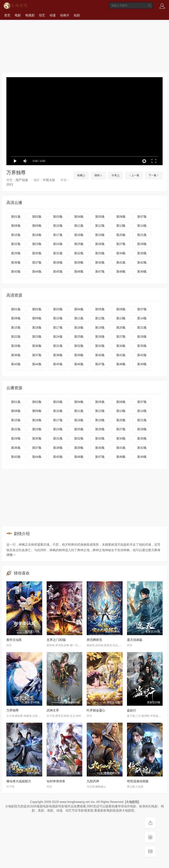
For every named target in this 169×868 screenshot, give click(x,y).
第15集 (16, 235)
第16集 (37, 235)
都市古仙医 (14, 640)
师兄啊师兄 (94, 640)
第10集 (58, 226)
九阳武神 (93, 781)
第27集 (121, 244)
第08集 (16, 226)
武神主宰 (53, 710)
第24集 (58, 244)
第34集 (121, 253)
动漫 (53, 15)
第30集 (37, 253)
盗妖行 (132, 710)
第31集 (58, 253)
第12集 (100, 226)
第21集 (142, 235)
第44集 (37, 271)
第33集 (100, 253)
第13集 (121, 226)
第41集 (121, 262)
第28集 (142, 244)
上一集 (134, 175)
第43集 (16, 271)
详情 (11, 555)
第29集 (16, 253)
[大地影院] (132, 802)
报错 (98, 175)
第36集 (16, 262)
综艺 (42, 15)
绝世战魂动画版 (138, 781)
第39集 (79, 262)
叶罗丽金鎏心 (96, 710)
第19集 (100, 235)
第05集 (100, 217)
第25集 (79, 244)
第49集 (142, 271)
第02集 (37, 217)
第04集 (79, 217)
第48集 (121, 271)
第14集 (142, 226)
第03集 (58, 217)
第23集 (37, 244)
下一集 (154, 175)
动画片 (65, 15)
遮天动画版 (135, 640)
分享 (116, 175)
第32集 (79, 253)
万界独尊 (13, 710)
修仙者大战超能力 (19, 781)
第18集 (79, 235)
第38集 (58, 262)
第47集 (100, 271)
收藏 (81, 175)
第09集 (37, 226)
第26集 (100, 244)
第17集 (58, 235)
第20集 (121, 235)
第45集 (58, 271)
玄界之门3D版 (56, 640)
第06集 (121, 217)
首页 (7, 15)
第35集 (142, 253)
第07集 (142, 217)
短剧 (77, 15)
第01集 (16, 217)
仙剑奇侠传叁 (56, 781)
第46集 (79, 271)
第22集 (16, 244)
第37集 (37, 262)
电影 (18, 15)
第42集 (142, 262)
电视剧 (30, 15)
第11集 (79, 226)
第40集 (100, 262)
